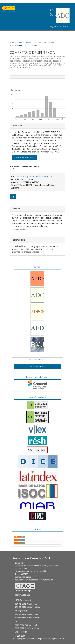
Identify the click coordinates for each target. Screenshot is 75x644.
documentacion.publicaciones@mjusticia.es (34, 580)
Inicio (12, 43)
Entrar (66, 26)
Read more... (9, 8)
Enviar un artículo (36, 360)
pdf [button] (13, 197)
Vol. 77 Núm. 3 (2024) (29, 182)
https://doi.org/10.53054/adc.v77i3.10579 (33, 176)
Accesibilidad (47, 639)
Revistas (37, 267)
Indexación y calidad (37, 397)
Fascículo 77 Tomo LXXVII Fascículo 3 (41, 43)
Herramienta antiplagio (37, 377)
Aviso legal (16, 639)
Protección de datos (31, 639)
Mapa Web (59, 639)
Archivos (20, 43)
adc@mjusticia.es (23, 595)
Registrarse (55, 26)
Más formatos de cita (24, 158)
